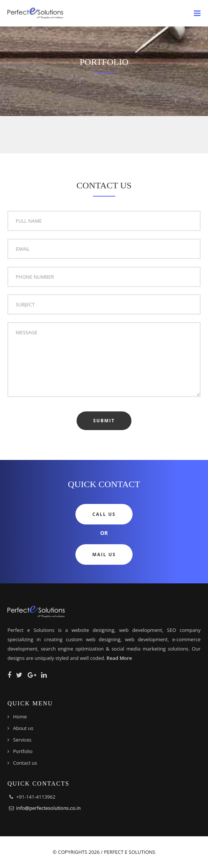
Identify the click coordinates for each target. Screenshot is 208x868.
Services (22, 740)
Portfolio (23, 751)
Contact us (25, 763)
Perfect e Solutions (130, 852)
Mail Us (104, 554)
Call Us (104, 514)
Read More (119, 658)
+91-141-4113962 (36, 797)
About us (23, 728)
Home (20, 717)
